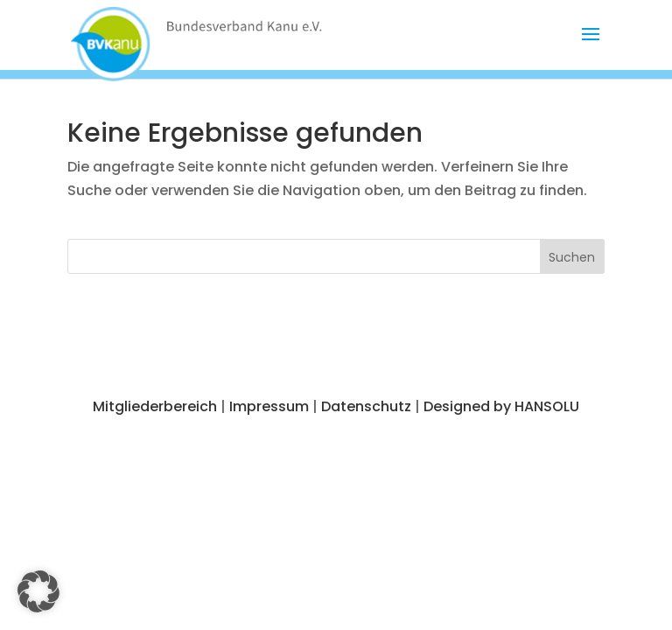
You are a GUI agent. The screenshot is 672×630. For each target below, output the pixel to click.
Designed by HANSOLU (501, 406)
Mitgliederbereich (155, 406)
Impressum (269, 406)
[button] (591, 45)
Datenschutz (366, 406)
